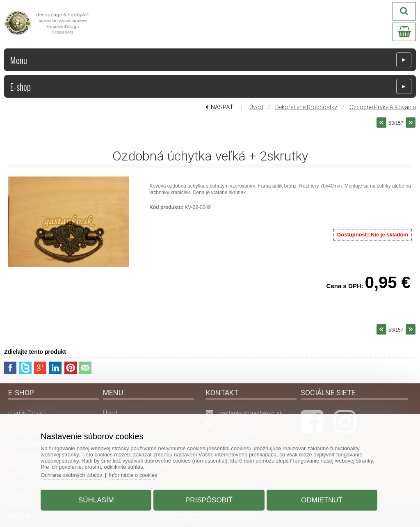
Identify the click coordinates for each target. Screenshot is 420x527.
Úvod (256, 107)
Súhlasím (97, 500)
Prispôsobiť (209, 500)
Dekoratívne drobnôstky (306, 107)
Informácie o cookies (135, 475)
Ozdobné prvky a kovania (383, 107)
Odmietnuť (321, 500)
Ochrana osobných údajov (73, 475)
